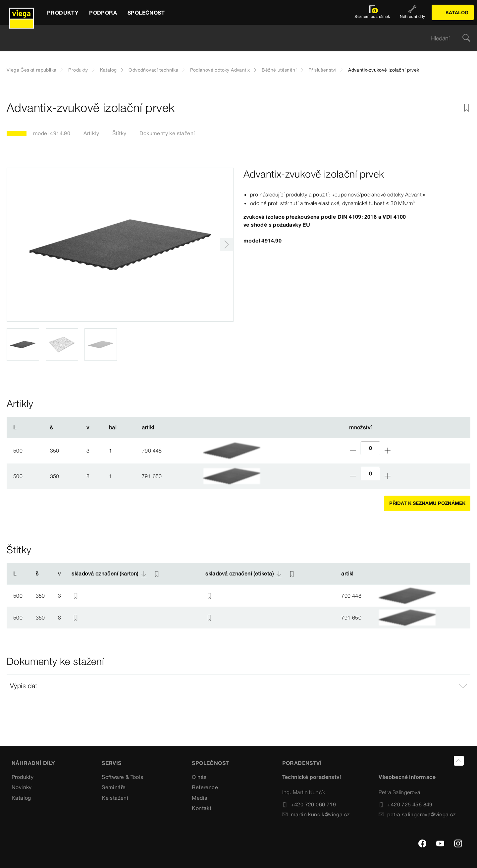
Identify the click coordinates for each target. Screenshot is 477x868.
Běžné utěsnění (279, 70)
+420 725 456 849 (405, 804)
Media (200, 798)
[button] (238, 686)
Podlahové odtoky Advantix (220, 70)
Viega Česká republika (31, 70)
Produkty (78, 70)
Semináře (114, 787)
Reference (205, 787)
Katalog (108, 70)
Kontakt (202, 808)
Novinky (22, 787)
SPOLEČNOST (210, 763)
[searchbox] (233, 38)
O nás (199, 777)
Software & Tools (122, 777)
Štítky (119, 133)
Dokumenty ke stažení (167, 133)
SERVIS (111, 763)
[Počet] (370, 448)
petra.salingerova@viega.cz (417, 814)
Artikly (91, 133)
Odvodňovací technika (153, 70)
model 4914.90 (52, 133)
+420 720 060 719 (309, 804)
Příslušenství (322, 70)
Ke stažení (115, 798)
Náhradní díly (33, 763)
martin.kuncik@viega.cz (316, 814)
